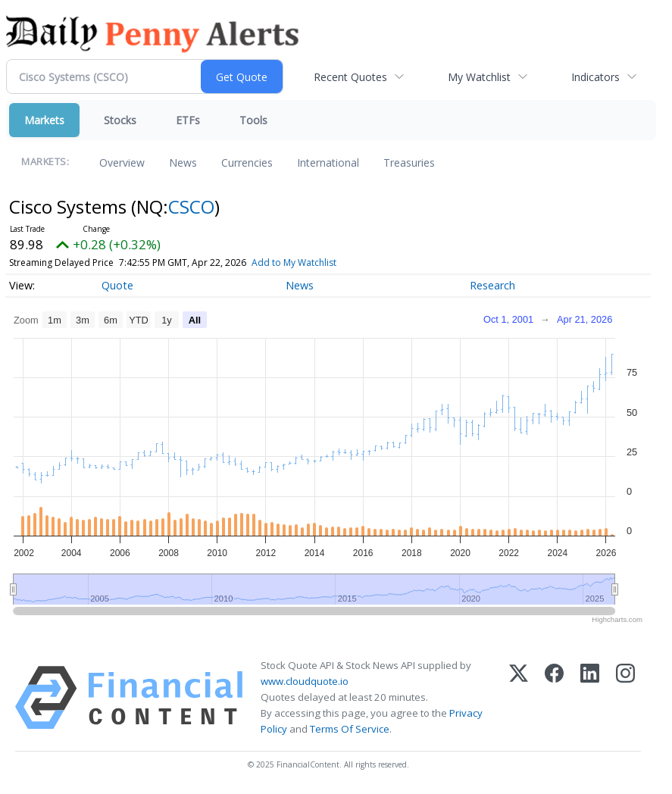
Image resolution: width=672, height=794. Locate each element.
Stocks (120, 120)
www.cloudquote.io (305, 681)
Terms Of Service (350, 729)
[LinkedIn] (590, 698)
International (328, 163)
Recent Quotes (350, 77)
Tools (253, 120)
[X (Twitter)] (519, 698)
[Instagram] (625, 698)
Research (492, 285)
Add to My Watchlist (294, 263)
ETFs (188, 120)
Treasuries (409, 163)
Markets (44, 120)
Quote (117, 285)
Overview (122, 163)
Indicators (595, 77)
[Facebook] (554, 698)
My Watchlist (479, 77)
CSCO (191, 206)
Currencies (247, 163)
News (183, 163)
